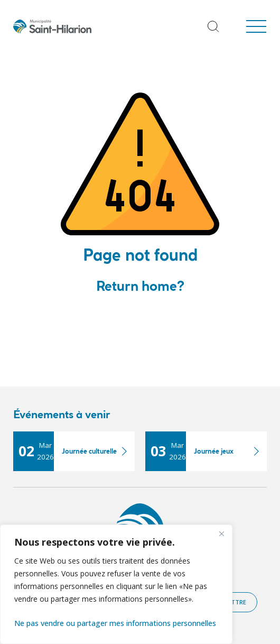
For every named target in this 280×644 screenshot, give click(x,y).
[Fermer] (221, 533)
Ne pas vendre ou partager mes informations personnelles (115, 623)
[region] (116, 584)
